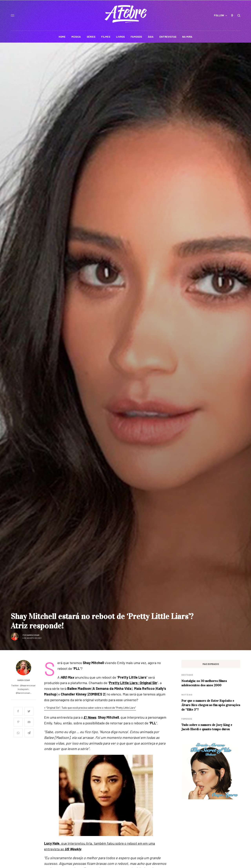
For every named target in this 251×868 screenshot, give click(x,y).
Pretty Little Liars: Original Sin (133, 683)
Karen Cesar (33, 635)
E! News (90, 717)
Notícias (187, 695)
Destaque (187, 675)
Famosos (187, 719)
